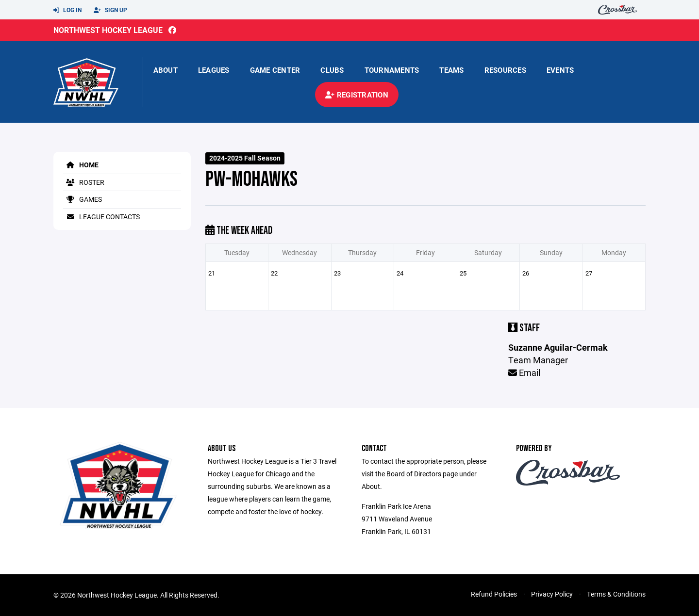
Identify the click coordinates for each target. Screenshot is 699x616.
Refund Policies (494, 594)
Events (560, 70)
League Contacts (101, 217)
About (166, 70)
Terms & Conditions (616, 594)
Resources (505, 70)
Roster (84, 182)
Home (81, 165)
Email (524, 373)
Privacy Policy (552, 594)
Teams (451, 70)
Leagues (214, 70)
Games (83, 199)
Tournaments (392, 70)
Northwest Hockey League (108, 30)
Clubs (332, 70)
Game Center (275, 70)
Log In (67, 10)
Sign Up (110, 10)
